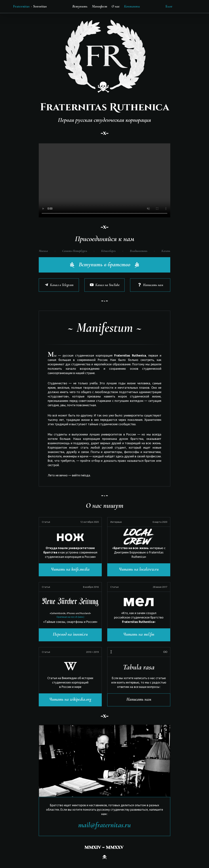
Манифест (100, 6)
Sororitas (40, 6)
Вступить (80, 6)
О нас (116, 6)
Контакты (132, 6)
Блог (169, 6)
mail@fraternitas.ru (104, 825)
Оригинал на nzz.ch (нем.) (70, 617)
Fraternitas (21, 6)
